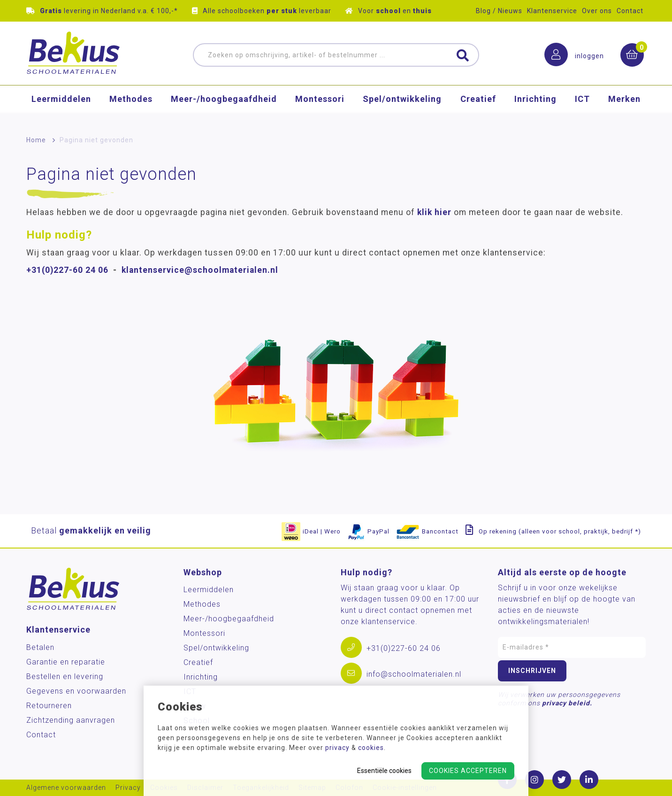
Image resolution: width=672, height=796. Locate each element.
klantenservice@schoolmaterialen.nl (200, 270)
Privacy (128, 788)
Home (36, 140)
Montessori (320, 105)
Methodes (131, 105)
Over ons (597, 11)
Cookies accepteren (468, 771)
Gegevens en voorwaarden (76, 691)
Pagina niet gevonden (96, 140)
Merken (624, 105)
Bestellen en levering (65, 676)
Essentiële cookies (384, 771)
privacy (337, 748)
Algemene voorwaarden (66, 788)
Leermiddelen (61, 105)
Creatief (478, 105)
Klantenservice (552, 11)
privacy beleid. (567, 703)
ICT (582, 105)
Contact (630, 11)
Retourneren (49, 706)
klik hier (434, 212)
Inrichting (535, 105)
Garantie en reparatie (66, 662)
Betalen (40, 647)
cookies (371, 748)
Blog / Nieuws (499, 11)
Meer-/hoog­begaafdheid (224, 105)
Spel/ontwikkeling (402, 105)
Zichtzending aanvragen (71, 720)
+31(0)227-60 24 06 (67, 270)
